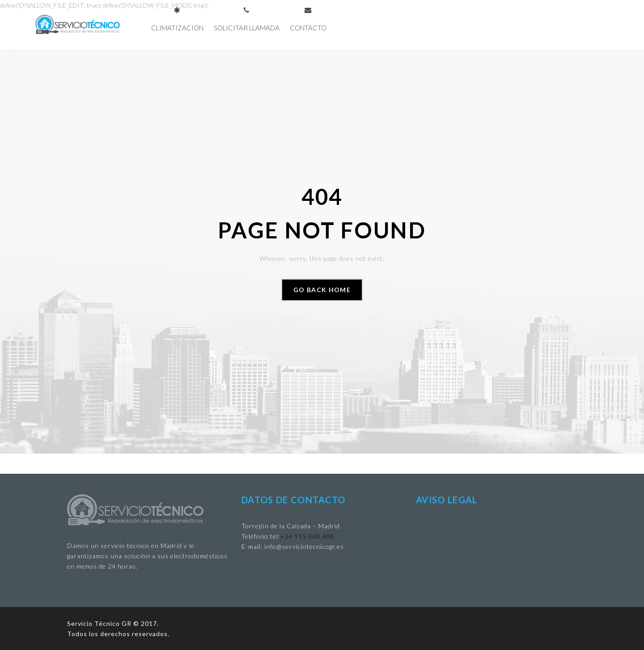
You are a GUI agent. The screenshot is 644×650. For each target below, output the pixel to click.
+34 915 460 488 (307, 536)
